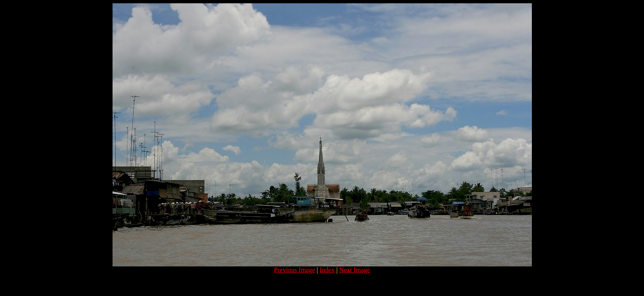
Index (327, 270)
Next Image (355, 270)
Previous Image (294, 270)
